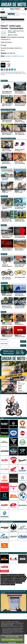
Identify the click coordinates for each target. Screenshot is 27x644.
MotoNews (4, 81)
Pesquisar (23, 342)
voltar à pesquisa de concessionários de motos (15, 21)
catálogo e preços (9, 12)
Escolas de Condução (10, 583)
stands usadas (18, 14)
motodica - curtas (15, 16)
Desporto (4, 226)
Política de (12, 643)
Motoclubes (19, 583)
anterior (3, 21)
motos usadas (16, 12)
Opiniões (4, 168)
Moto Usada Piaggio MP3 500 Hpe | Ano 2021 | (13, 601)
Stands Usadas (18, 578)
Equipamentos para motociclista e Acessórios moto (13, 577)
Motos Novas (21, 575)
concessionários (11, 14)
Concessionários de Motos (7, 578)
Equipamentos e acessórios (8, 139)
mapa (9, 18)
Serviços (13, 585)
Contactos (3, 622)
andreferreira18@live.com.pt (14, 56)
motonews (24, 14)
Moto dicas (4, 283)
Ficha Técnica (9, 622)
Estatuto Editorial (16, 622)
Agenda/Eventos (13, 575)
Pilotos (8, 585)
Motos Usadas (4, 575)
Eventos (3, 312)
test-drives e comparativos (6, 16)
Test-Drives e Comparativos (8, 110)
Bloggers (3, 585)
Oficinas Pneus (10, 580)
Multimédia (4, 197)
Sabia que (4, 255)
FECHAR (12, 640)
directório (5, 18)
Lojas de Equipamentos (20, 580)
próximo (3, 23)
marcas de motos (4, 14)
